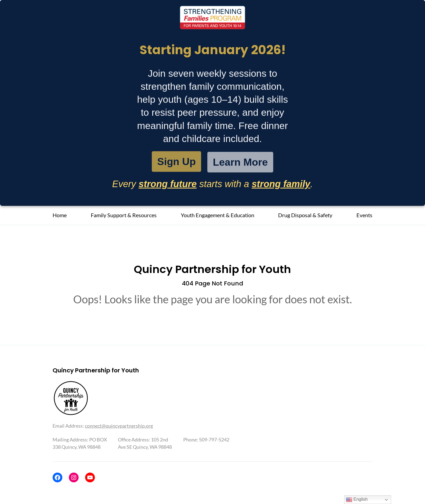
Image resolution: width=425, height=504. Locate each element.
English (357, 500)
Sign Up (176, 162)
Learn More (240, 163)
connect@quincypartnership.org (119, 426)
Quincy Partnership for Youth (212, 269)
